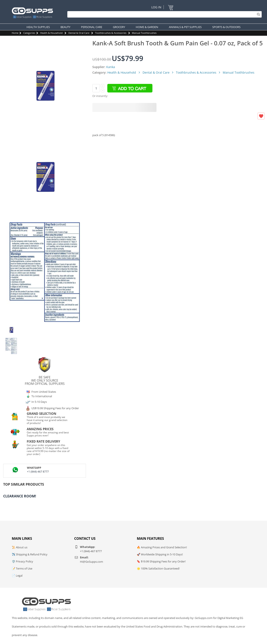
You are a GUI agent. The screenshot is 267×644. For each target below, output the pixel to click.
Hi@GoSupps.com (91, 562)
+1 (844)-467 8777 (38, 472)
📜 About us (20, 547)
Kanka (111, 67)
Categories (29, 33)
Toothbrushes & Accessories (111, 33)
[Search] (163, 14)
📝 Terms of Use (22, 568)
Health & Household (51, 33)
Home (15, 33)
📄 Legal (17, 576)
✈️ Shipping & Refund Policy (30, 554)
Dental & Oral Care (79, 33)
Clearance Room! (20, 496)
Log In (156, 7)
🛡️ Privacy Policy (22, 561)
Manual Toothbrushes (144, 33)
